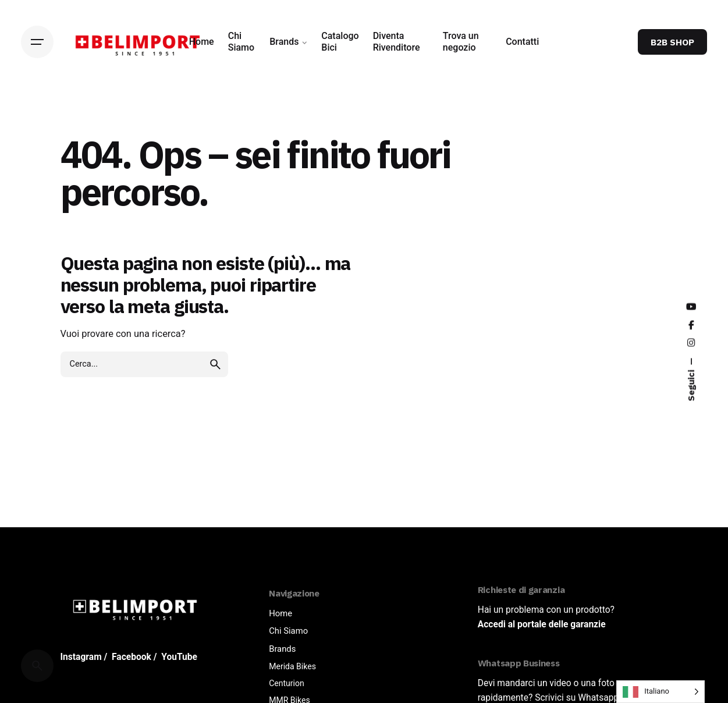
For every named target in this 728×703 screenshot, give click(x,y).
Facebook (132, 657)
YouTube (179, 657)
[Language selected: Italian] (660, 692)
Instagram (81, 657)
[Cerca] (37, 666)
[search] (215, 364)
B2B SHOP (672, 42)
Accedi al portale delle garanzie (542, 624)
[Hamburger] (37, 42)
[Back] (37, 122)
